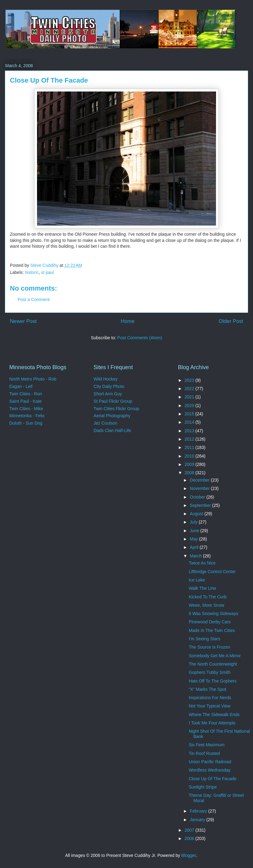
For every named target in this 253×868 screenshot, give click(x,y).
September (201, 505)
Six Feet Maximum (207, 745)
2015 (190, 414)
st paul (47, 272)
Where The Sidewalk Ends (214, 715)
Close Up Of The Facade (213, 779)
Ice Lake (197, 580)
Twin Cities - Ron (26, 394)
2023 (190, 380)
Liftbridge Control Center (212, 572)
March (196, 556)
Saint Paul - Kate (25, 401)
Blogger (189, 855)
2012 (190, 439)
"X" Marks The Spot (208, 689)
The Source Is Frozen (210, 647)
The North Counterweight (213, 664)
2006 (190, 838)
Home (128, 321)
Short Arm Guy (108, 394)
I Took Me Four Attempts (212, 723)
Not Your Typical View (210, 706)
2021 (190, 397)
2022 (190, 389)
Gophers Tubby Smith (210, 672)
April (195, 547)
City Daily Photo (109, 386)
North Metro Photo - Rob (33, 379)
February (199, 811)
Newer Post (23, 321)
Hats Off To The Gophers (213, 681)
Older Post (231, 321)
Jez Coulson (105, 423)
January (198, 820)
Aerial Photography (112, 416)
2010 (190, 456)
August (197, 514)
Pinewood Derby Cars (210, 622)
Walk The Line (203, 588)
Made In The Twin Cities (212, 630)
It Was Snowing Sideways (214, 613)
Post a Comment (34, 300)
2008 (190, 473)
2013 (190, 431)
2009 (190, 464)
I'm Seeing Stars (205, 639)
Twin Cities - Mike (26, 409)
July (194, 522)
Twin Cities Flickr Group (116, 409)
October (198, 497)
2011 (190, 447)
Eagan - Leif (21, 386)
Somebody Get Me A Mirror (215, 656)
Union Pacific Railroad (210, 762)
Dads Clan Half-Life (112, 430)
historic (32, 272)
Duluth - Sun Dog (26, 423)
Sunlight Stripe (203, 787)
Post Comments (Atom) (140, 338)
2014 (190, 422)
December (200, 480)
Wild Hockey (106, 379)
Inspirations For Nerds (210, 698)
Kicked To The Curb (208, 597)
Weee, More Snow (207, 605)
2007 (190, 830)
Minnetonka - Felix (27, 416)
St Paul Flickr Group (113, 401)
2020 (190, 405)
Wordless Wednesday (210, 770)
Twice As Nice (202, 563)
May (194, 539)
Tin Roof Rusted (204, 753)
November (200, 488)
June (195, 531)
